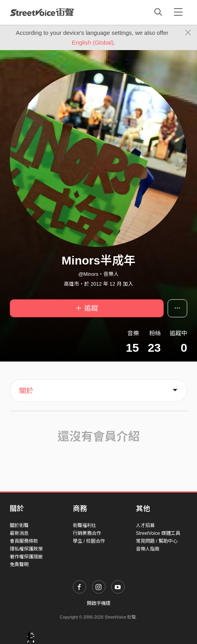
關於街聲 (19, 525)
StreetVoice (42, 12)
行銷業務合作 (87, 533)
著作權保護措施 (26, 557)
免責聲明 (19, 565)
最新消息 (19, 533)
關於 (26, 391)
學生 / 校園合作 (89, 541)
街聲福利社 (85, 525)
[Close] (188, 33)
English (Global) (93, 42)
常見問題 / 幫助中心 (157, 541)
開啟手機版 (99, 603)
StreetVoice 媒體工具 (158, 533)
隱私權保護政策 (26, 549)
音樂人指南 (148, 549)
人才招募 (145, 525)
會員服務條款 (24, 541)
